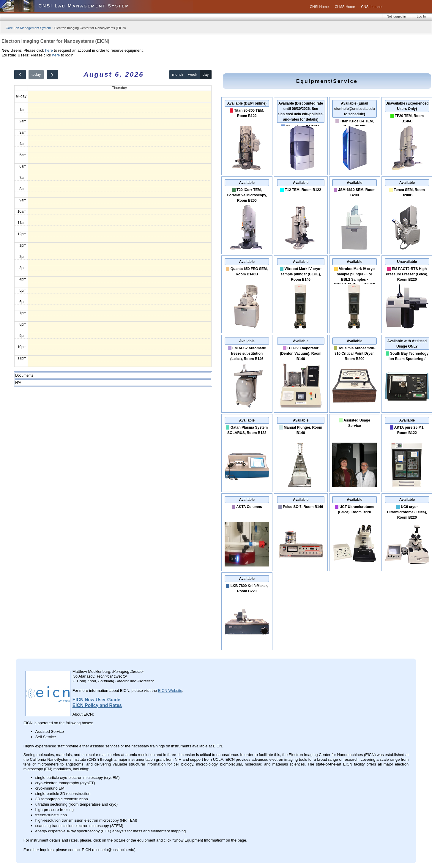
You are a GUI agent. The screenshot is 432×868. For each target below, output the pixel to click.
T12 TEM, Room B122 (303, 190)
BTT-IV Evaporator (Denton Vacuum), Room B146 (301, 353)
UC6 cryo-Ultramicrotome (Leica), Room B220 (407, 512)
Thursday (119, 88)
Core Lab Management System (28, 28)
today (36, 74)
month (177, 74)
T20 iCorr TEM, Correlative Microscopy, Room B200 (247, 195)
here (49, 50)
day (206, 74)
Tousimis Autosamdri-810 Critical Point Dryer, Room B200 (355, 353)
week (193, 74)
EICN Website (170, 691)
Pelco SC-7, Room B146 (303, 507)
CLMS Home (345, 7)
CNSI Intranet (372, 7)
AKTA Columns (249, 507)
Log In (421, 16)
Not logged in (396, 16)
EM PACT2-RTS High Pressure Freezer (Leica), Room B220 (407, 274)
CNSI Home (319, 7)
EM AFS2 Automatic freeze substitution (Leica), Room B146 (248, 353)
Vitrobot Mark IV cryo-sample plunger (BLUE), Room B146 (301, 274)
